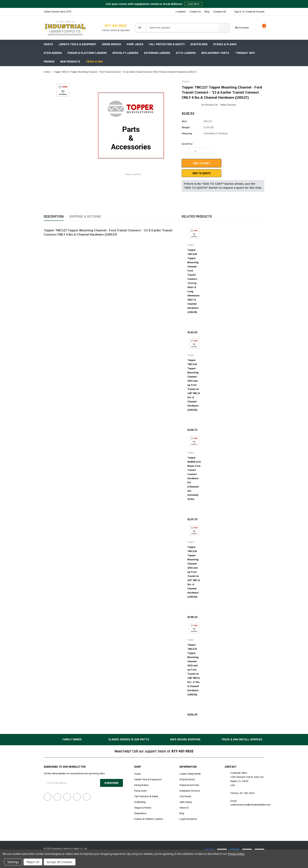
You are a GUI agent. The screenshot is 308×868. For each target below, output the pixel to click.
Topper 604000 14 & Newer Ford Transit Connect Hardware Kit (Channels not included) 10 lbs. (194, 478)
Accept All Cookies (60, 862)
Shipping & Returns (85, 217)
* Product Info (245, 53)
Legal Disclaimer (188, 819)
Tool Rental (185, 796)
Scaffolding (199, 44)
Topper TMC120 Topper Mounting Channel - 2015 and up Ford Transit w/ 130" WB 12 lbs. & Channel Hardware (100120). (194, 572)
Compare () (220, 12)
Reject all (33, 862)
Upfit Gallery (186, 802)
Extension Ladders (157, 53)
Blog (182, 813)
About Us (184, 808)
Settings (13, 862)
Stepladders (53, 53)
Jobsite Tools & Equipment (77, 44)
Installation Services (190, 791)
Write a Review (228, 105)
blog (207, 12)
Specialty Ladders (125, 53)
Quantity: (187, 144)
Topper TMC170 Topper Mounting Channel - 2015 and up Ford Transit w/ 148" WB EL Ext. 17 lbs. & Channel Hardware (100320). (194, 670)
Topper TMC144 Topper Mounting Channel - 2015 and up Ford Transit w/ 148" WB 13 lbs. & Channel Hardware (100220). (194, 385)
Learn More (193, 4)
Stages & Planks (225, 44)
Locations (181, 12)
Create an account (255, 12)
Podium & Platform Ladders (87, 53)
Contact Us (195, 12)
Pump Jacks (135, 44)
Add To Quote (202, 173)
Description (54, 217)
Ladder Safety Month (190, 774)
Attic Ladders (186, 53)
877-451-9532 (116, 26)
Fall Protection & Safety (167, 44)
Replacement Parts (215, 53)
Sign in (238, 12)
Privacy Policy (236, 854)
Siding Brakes (111, 44)
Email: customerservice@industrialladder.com (250, 803)
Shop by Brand (187, 780)
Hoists (48, 44)
